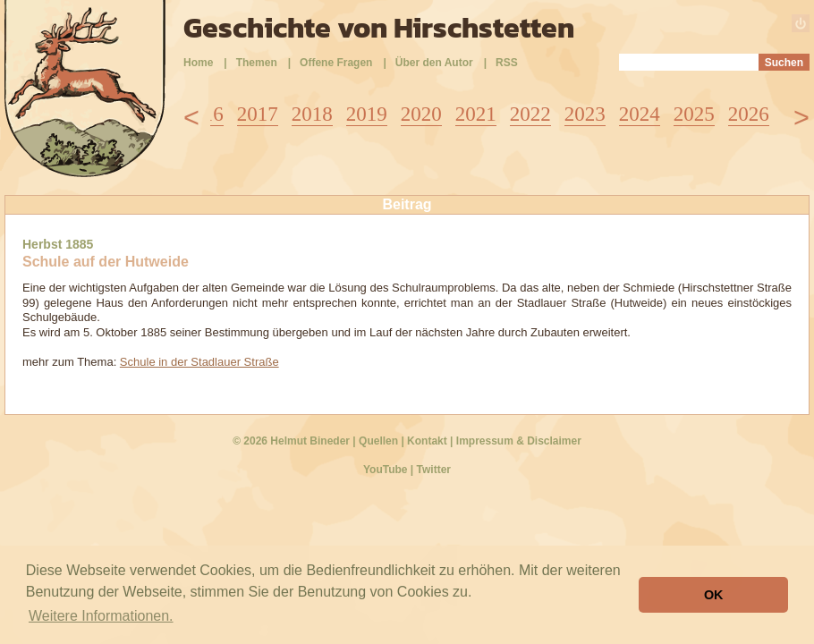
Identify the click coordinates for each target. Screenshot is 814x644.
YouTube (386, 470)
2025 (694, 114)
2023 (585, 114)
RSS (507, 63)
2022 (530, 114)
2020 (421, 114)
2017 (258, 114)
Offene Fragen (336, 63)
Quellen (378, 441)
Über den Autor (434, 63)
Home (198, 63)
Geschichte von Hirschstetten (379, 28)
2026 (749, 114)
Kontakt (427, 441)
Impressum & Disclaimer (519, 441)
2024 (640, 114)
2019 (367, 114)
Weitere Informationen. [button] (101, 616)
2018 (312, 114)
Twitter (434, 470)
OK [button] (714, 595)
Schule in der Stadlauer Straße (199, 362)
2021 (476, 114)
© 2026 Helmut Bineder (291, 441)
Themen (257, 63)
